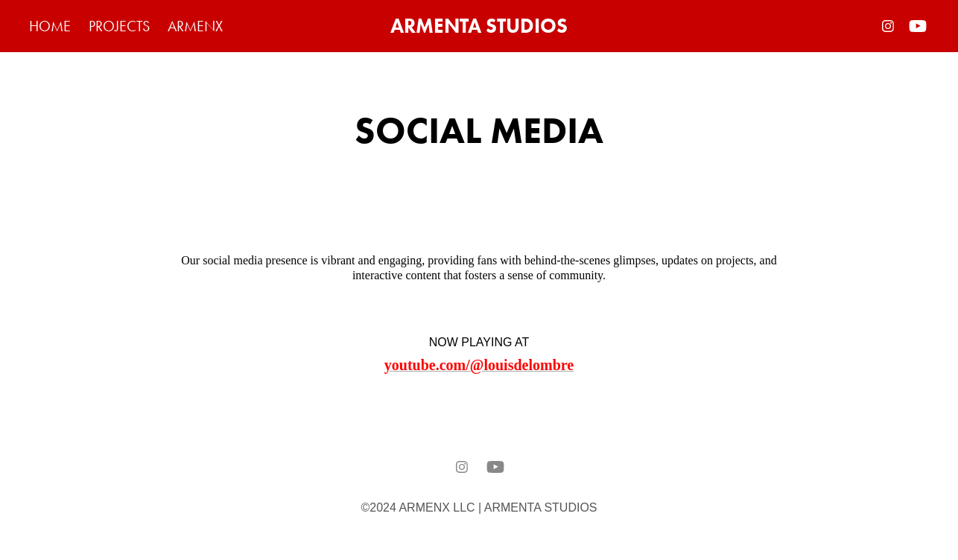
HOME (50, 26)
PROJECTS (119, 26)
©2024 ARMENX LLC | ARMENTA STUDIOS (479, 507)
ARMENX (195, 26)
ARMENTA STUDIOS (479, 26)
